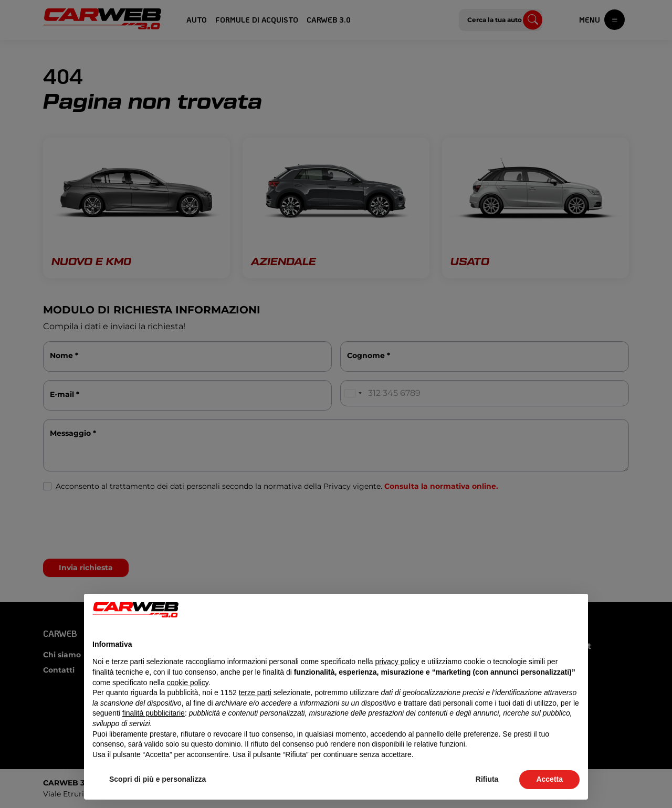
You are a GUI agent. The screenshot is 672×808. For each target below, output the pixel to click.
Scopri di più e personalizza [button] (157, 779)
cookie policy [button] (188, 683)
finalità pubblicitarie (154, 713)
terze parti (255, 692)
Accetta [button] (549, 779)
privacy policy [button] (397, 662)
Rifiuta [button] (487, 779)
